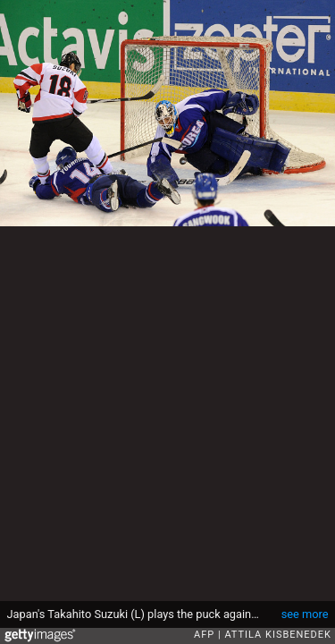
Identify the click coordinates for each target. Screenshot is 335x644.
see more (305, 614)
